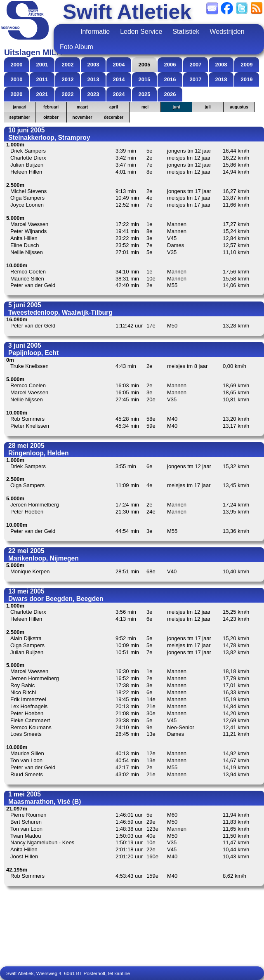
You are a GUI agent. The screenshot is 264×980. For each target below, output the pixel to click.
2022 (68, 94)
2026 (170, 94)
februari (51, 107)
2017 (196, 79)
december (114, 117)
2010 (17, 79)
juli (207, 107)
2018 (221, 79)
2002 (68, 65)
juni (177, 107)
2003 (93, 65)
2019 (247, 79)
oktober (51, 117)
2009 (247, 65)
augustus (239, 107)
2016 (170, 79)
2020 (17, 94)
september (20, 117)
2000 (17, 65)
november (82, 117)
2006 (170, 65)
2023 (93, 94)
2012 (68, 79)
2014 (119, 79)
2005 (145, 65)
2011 (42, 79)
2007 (196, 65)
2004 (119, 65)
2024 (119, 94)
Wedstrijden (227, 32)
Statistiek (186, 32)
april (114, 107)
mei (145, 107)
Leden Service (141, 32)
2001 (42, 65)
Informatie (95, 32)
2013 (93, 79)
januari (20, 107)
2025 (145, 94)
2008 (221, 65)
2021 (42, 94)
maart (82, 107)
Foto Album (77, 47)
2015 (145, 79)
